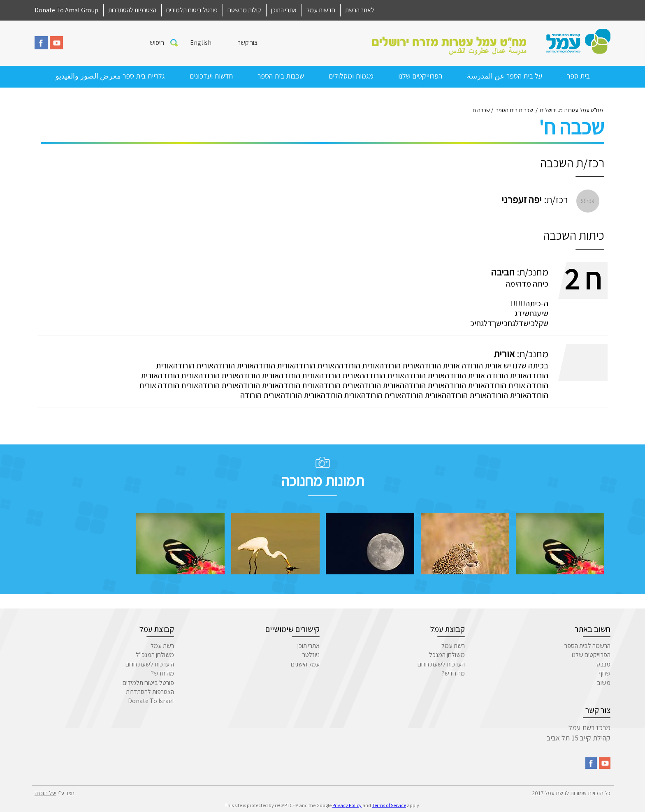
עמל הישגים (305, 664)
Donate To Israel (151, 701)
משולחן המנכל (447, 655)
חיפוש (157, 43)
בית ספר (578, 76)
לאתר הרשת (360, 10)
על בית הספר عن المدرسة (505, 76)
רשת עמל (453, 646)
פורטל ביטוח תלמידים (192, 10)
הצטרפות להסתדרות (132, 10)
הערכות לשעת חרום (441, 664)
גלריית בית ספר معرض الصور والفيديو (110, 76)
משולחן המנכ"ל (155, 655)
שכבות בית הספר (281, 76)
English (201, 43)
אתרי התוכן (284, 10)
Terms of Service (389, 805)
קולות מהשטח (244, 10)
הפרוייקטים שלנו (420, 76)
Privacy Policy (347, 805)
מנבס (603, 664)
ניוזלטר (311, 655)
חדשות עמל (321, 10)
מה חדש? (453, 673)
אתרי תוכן (309, 646)
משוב (604, 683)
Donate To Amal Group (66, 10)
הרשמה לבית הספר (587, 646)
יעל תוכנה (45, 793)
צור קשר (248, 43)
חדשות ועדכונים (211, 76)
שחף (604, 673)
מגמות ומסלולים (351, 76)
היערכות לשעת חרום (150, 664)
